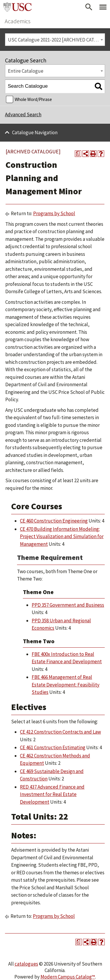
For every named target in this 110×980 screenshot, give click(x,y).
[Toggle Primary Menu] (103, 7)
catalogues (26, 964)
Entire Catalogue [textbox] (26, 71)
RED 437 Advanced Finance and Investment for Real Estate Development (52, 794)
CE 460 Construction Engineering (54, 521)
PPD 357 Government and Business (68, 605)
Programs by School (54, 213)
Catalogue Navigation (35, 132)
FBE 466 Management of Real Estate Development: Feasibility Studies (66, 685)
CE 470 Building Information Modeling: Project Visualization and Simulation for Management (62, 537)
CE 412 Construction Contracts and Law (60, 732)
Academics (18, 21)
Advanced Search (23, 115)
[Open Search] (89, 7)
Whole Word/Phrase (33, 99)
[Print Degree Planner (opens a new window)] (78, 154)
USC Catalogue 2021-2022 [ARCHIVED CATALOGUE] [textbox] (56, 40)
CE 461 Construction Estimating (53, 747)
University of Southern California (18, 7)
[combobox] (55, 40)
